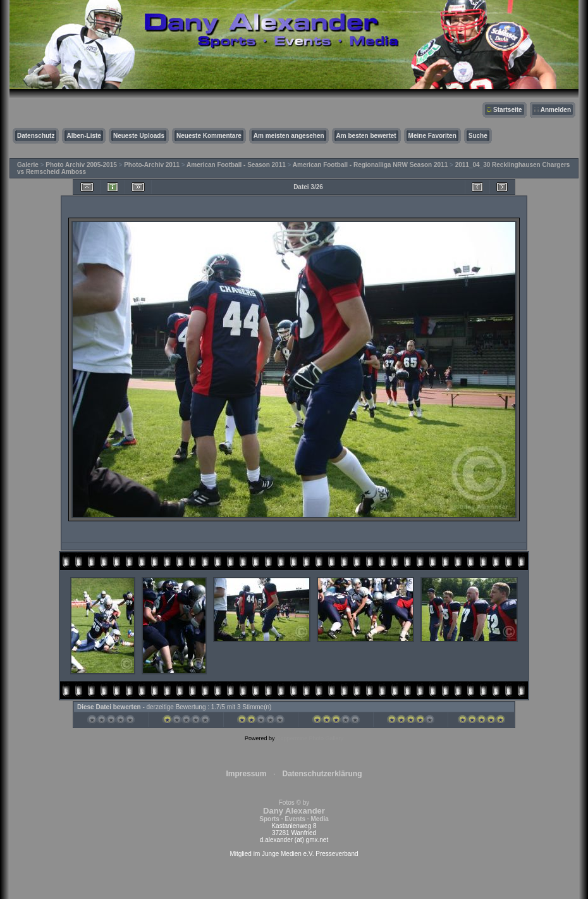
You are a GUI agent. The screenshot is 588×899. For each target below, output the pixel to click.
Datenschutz (36, 136)
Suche (478, 136)
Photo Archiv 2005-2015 (81, 165)
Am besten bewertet (366, 136)
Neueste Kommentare (209, 136)
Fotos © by (294, 811)
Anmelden (556, 110)
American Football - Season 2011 (236, 165)
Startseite (508, 110)
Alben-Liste (83, 136)
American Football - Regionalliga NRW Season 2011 (370, 165)
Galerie (28, 165)
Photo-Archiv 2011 (152, 165)
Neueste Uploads (139, 136)
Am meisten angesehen (289, 136)
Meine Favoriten (432, 136)
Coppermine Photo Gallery (310, 738)
